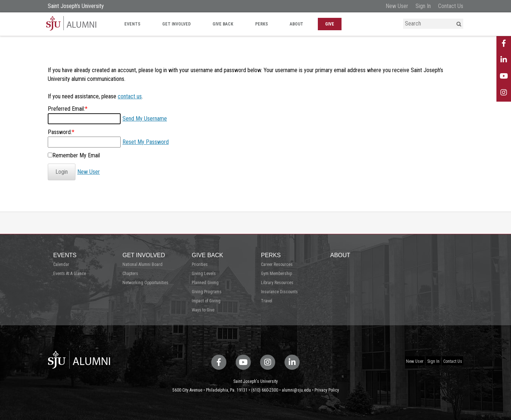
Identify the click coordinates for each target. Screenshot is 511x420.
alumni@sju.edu (296, 390)
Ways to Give (203, 310)
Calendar (61, 264)
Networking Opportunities (145, 283)
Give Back (223, 24)
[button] (459, 24)
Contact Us (451, 6)
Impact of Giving (206, 301)
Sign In (423, 6)
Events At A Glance (70, 274)
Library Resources (277, 283)
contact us (130, 96)
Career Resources (277, 264)
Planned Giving (205, 283)
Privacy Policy (327, 390)
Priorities (200, 264)
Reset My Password (146, 142)
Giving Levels (204, 274)
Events (132, 24)
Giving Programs (207, 292)
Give (330, 24)
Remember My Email (76, 155)
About (297, 24)
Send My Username (145, 119)
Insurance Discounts (279, 292)
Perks (262, 24)
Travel (267, 301)
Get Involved (176, 24)
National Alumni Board (143, 264)
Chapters (130, 274)
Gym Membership (276, 274)
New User (397, 6)
